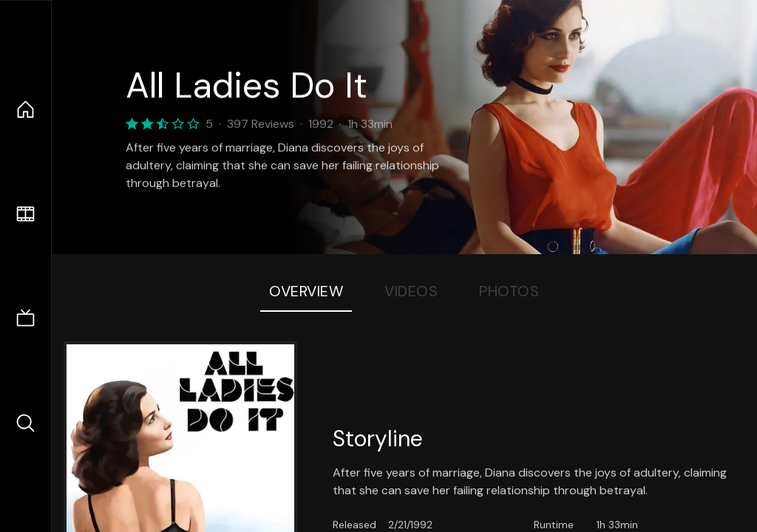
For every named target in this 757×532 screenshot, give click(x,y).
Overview (306, 291)
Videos (411, 291)
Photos (509, 291)
